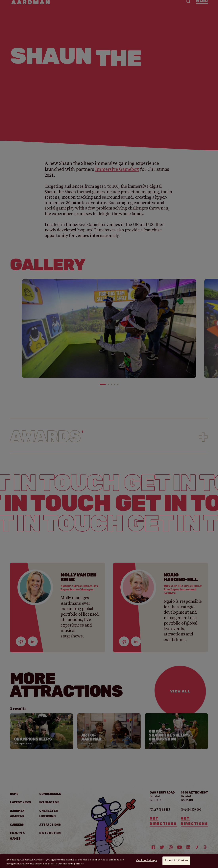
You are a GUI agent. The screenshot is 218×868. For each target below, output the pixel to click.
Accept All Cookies (176, 860)
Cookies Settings (147, 860)
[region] (109, 861)
